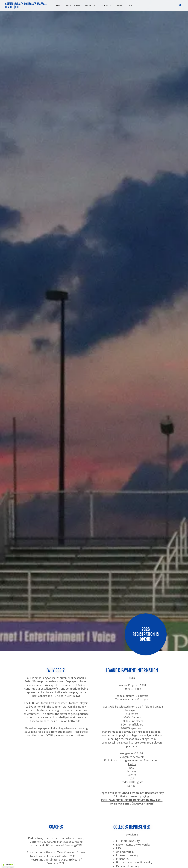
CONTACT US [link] (107, 5)
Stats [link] (129, 5)
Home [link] (59, 5)
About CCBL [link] (91, 5)
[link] (27, 7)
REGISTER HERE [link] (73, 5)
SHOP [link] (120, 5)
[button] (180, 5)
